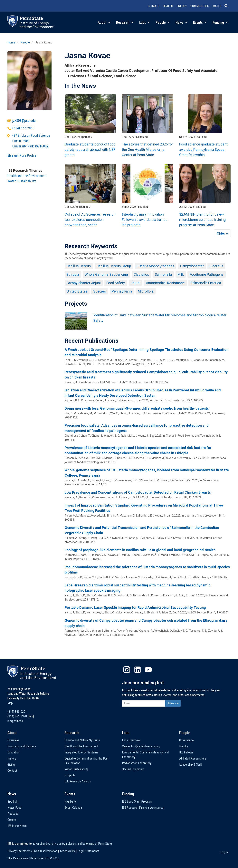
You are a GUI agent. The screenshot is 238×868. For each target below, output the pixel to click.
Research (125, 22)
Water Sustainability (22, 181)
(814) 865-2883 (23, 128)
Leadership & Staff (191, 765)
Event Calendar (74, 808)
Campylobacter (192, 266)
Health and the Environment (27, 176)
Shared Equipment (133, 769)
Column (12, 820)
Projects (70, 775)
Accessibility (67, 851)
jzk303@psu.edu (24, 121)
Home (11, 42)
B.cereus (216, 266)
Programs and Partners (22, 746)
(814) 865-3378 (17, 716)
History (12, 758)
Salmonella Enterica (206, 283)
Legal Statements (88, 851)
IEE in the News (17, 826)
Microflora (146, 291)
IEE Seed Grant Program (137, 802)
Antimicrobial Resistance (165, 283)
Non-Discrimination (46, 851)
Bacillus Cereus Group (114, 266)
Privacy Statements (20, 851)
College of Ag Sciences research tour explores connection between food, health (90, 220)
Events (200, 22)
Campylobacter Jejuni (84, 283)
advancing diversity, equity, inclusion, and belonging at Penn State (72, 844)
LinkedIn (138, 670)
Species (100, 291)
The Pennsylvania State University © (33, 858)
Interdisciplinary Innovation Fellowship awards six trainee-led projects (145, 220)
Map (10, 703)
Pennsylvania (122, 291)
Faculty (184, 746)
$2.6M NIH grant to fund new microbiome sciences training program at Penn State (202, 220)
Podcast (13, 814)
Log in (224, 852)
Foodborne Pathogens (207, 274)
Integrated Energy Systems (81, 752)
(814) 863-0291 (17, 712)
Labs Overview (131, 740)
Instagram (127, 670)
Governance (186, 740)
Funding (220, 22)
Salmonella (163, 274)
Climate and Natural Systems (82, 740)
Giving (11, 765)
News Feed (14, 808)
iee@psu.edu (15, 721)
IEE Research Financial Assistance (143, 808)
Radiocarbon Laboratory (137, 763)
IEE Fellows (186, 752)
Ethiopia (73, 274)
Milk (181, 274)
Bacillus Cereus (79, 266)
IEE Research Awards (78, 781)
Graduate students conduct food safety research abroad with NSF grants (90, 149)
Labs (145, 22)
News (181, 22)
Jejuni (135, 283)
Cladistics (141, 274)
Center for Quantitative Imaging (141, 746)
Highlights (71, 802)
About (104, 22)
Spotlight (13, 802)
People (163, 22)
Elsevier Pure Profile (22, 155)
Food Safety (116, 283)
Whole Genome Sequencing (106, 274)
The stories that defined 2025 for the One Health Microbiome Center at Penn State (147, 149)
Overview (13, 740)
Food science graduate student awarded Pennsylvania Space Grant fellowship (203, 149)
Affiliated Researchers (193, 758)
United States (77, 291)
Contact (12, 771)
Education (13, 752)
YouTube (148, 670)
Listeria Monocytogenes (156, 266)
